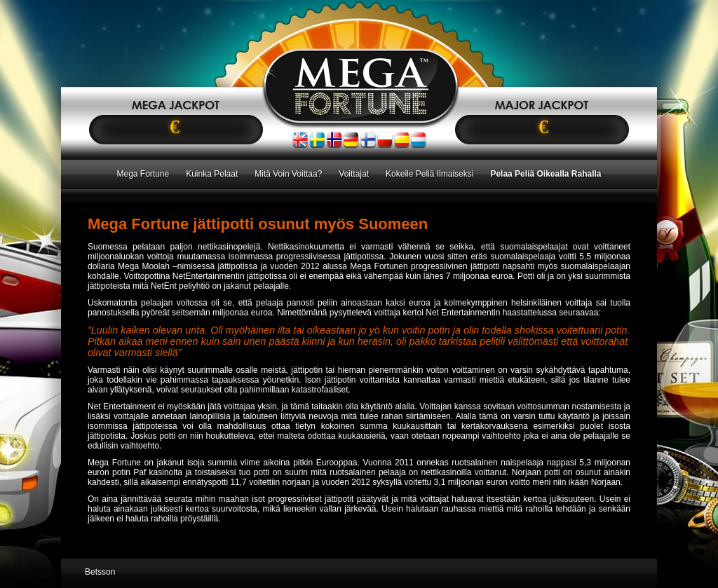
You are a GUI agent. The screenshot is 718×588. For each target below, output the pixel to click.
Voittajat (354, 174)
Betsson (100, 572)
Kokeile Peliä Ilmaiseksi (429, 174)
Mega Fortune (143, 174)
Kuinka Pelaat (212, 174)
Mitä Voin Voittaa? (288, 174)
